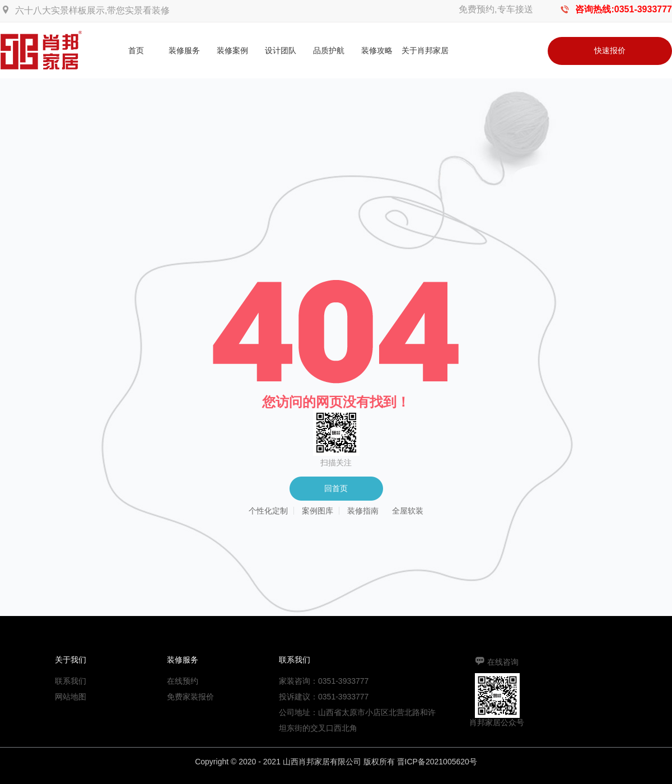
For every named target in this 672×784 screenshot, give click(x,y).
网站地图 (71, 697)
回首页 (336, 488)
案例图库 (318, 511)
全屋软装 (408, 511)
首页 (136, 50)
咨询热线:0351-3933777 (624, 9)
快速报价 (610, 50)
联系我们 (71, 681)
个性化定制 (268, 511)
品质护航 (329, 50)
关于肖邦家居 (425, 50)
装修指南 (363, 511)
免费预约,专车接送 (496, 9)
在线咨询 (503, 662)
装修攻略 (377, 50)
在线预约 (183, 681)
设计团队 (281, 50)
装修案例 (232, 50)
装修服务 (184, 50)
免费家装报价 (190, 697)
